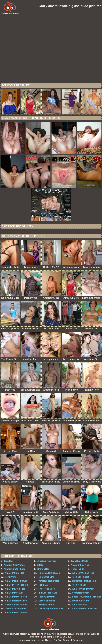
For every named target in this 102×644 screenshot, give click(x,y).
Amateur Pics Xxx (14, 593)
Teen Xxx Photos (47, 597)
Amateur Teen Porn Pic (17, 585)
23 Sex (41, 565)
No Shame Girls (46, 577)
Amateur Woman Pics (83, 573)
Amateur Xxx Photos (14, 565)
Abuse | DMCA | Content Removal (63, 640)
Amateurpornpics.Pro (16, 601)
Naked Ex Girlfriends (15, 609)
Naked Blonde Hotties (16, 605)
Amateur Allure (46, 605)
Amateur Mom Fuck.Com (85, 609)
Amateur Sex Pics (80, 565)
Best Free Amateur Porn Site (86, 597)
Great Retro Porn (81, 593)
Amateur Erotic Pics (15, 589)
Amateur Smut (79, 605)
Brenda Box (43, 569)
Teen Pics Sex (79, 585)
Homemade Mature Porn (84, 581)
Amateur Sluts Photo (14, 569)
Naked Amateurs (80, 601)
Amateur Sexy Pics (15, 573)
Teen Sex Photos (81, 577)
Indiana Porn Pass (48, 593)
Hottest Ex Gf (78, 569)
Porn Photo (11, 577)
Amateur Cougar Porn (83, 589)
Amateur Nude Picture (16, 581)
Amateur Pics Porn (47, 561)
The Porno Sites (47, 589)
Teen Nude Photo (80, 561)
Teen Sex (8, 561)
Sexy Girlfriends (47, 601)
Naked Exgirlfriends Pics (51, 609)
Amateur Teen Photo (49, 581)
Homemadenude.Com (49, 573)
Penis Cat (43, 585)
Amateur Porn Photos (16, 597)
